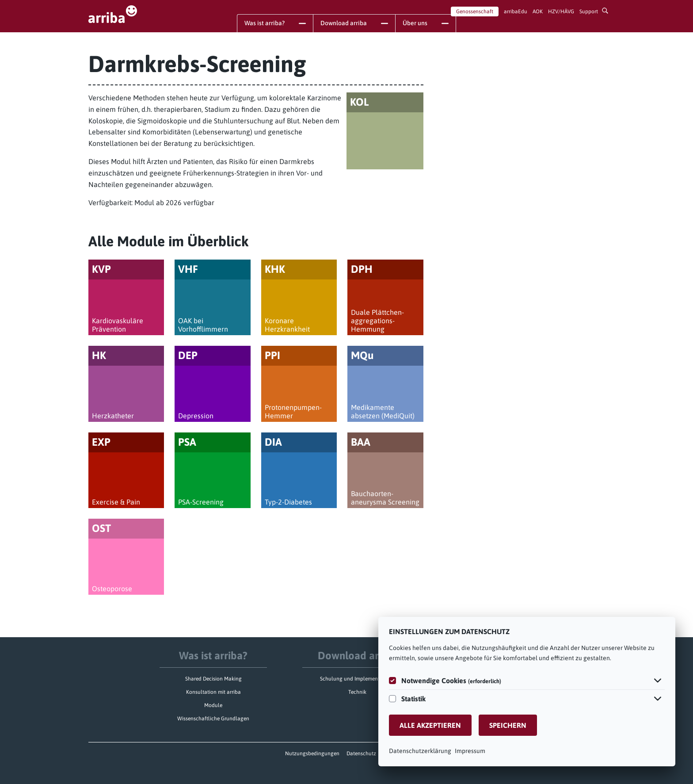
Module (213, 705)
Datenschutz (361, 753)
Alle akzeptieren (430, 725)
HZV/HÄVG (561, 11)
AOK (538, 11)
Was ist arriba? (213, 656)
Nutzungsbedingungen (312, 753)
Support (589, 11)
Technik (357, 692)
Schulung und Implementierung (357, 679)
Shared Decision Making (213, 679)
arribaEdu (516, 11)
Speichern (508, 725)
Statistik (413, 699)
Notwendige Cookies (451, 681)
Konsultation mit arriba (213, 692)
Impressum (470, 751)
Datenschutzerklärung (420, 751)
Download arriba (358, 656)
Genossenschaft (475, 11)
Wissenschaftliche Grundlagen (213, 719)
